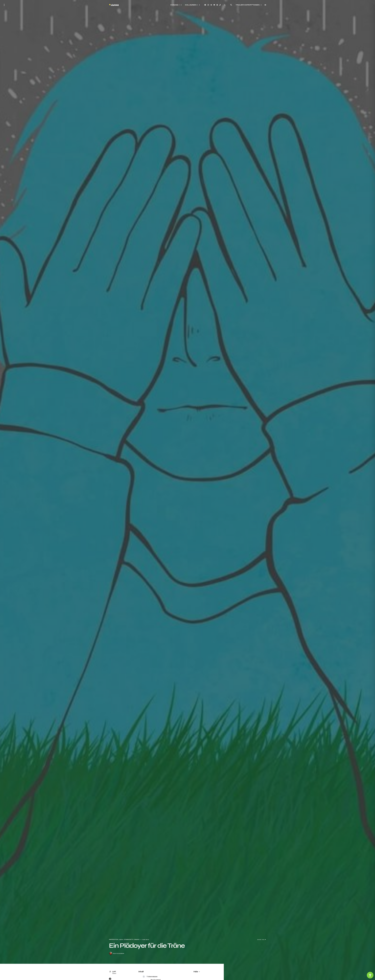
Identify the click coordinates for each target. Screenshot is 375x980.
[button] (4, 5)
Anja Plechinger (118, 954)
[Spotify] (217, 5)
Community (128, 940)
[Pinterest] (211, 5)
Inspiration (114, 940)
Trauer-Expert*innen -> (249, 5)
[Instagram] (208, 5)
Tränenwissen (152, 977)
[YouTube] (214, 5)
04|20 (121, 940)
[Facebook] (205, 5)
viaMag (136, 940)
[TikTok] (220, 5)
